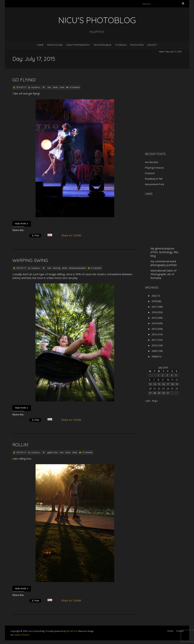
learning (57, 268)
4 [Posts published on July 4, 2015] (172, 375)
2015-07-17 (21, 87)
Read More (22, 224)
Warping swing (30, 260)
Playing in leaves (154, 168)
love (49, 87)
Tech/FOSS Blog (102, 45)
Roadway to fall (154, 179)
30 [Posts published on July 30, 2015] (163, 393)
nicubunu (36, 87)
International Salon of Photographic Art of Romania (163, 274)
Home (40, 45)
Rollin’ (21, 445)
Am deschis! (152, 162)
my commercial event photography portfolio (164, 263)
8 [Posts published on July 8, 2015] (158, 380)
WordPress (72, 631)
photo (55, 87)
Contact (152, 45)
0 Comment (75, 87)
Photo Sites (137, 45)
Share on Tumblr (73, 235)
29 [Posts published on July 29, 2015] (159, 393)
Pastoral (150, 173)
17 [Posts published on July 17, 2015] (168, 384)
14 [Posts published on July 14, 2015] (155, 384)
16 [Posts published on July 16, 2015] (163, 384)
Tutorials (121, 45)
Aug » (155, 401)
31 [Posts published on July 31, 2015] (168, 393)
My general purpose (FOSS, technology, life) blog (164, 252)
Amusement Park (155, 184)
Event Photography (78, 45)
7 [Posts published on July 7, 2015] (154, 380)
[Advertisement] (168, 123)
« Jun (148, 401)
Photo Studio (55, 45)
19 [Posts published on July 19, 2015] (177, 384)
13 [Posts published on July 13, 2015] (150, 384)
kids (49, 268)
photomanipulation (78, 268)
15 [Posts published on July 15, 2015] (159, 384)
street (75, 452)
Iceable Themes (21, 635)
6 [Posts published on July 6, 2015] (150, 380)
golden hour (53, 452)
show (62, 87)
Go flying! (24, 80)
